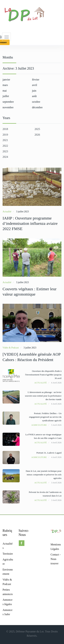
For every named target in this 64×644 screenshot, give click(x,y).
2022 (5, 146)
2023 (5, 151)
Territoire (8, 554)
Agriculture (39, 425)
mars (5, 85)
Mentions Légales (56, 547)
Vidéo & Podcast (11, 348)
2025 (37, 129)
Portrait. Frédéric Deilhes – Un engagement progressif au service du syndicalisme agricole (45, 417)
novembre (8, 107)
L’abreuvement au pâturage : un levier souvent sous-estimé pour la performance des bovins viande (43, 396)
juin (34, 91)
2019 (5, 135)
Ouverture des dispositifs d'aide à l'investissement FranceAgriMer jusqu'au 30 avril (43, 375)
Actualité (7, 212)
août (34, 96)
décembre (37, 107)
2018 (5, 129)
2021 (5, 140)
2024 (5, 157)
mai (5, 91)
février (36, 80)
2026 (37, 135)
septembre (8, 102)
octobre (36, 102)
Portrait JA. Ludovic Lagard (49, 453)
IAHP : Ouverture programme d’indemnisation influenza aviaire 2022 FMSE (30, 223)
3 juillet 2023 (22, 212)
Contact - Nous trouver (56, 559)
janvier (6, 80)
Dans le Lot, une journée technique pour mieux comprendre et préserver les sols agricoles (44, 475)
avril (35, 85)
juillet (6, 96)
